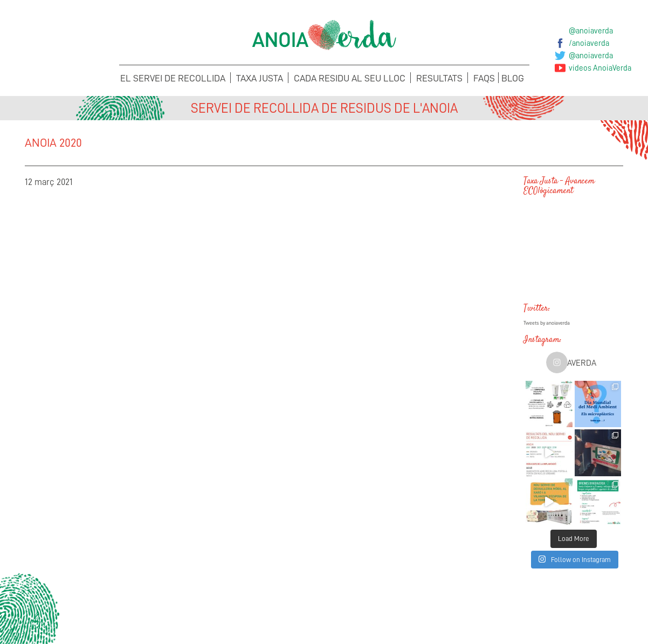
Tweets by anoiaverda (547, 323)
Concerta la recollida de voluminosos (94, 623)
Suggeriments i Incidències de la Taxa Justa (401, 623)
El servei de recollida (173, 78)
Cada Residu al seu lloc (350, 78)
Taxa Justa (260, 78)
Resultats (439, 78)
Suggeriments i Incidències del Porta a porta (247, 623)
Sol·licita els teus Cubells (555, 616)
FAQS (484, 78)
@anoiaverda (591, 31)
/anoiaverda (589, 43)
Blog (513, 78)
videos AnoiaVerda (600, 68)
